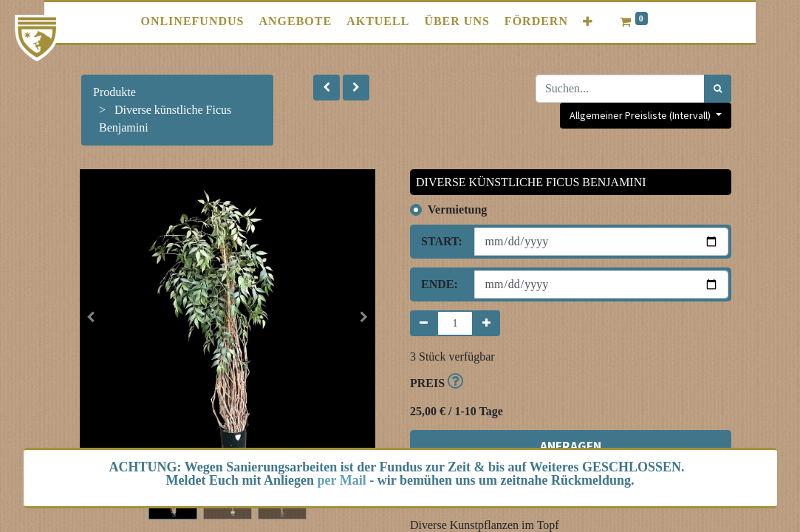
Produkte (114, 92)
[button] (588, 22)
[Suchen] (718, 89)
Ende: (440, 284)
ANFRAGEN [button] (571, 446)
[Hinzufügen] (486, 323)
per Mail (342, 480)
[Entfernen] (424, 323)
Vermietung (457, 209)
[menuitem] (192, 21)
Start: (442, 241)
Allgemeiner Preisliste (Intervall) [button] (641, 115)
